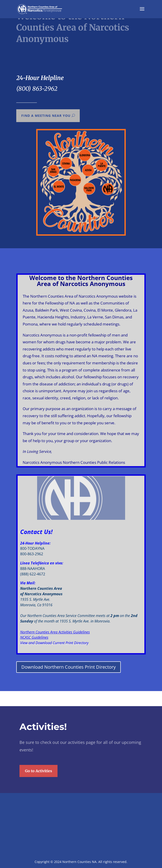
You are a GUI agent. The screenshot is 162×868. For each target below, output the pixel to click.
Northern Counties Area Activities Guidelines (55, 632)
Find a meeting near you (46, 116)
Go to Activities (38, 805)
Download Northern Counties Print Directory (69, 667)
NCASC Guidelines (34, 637)
